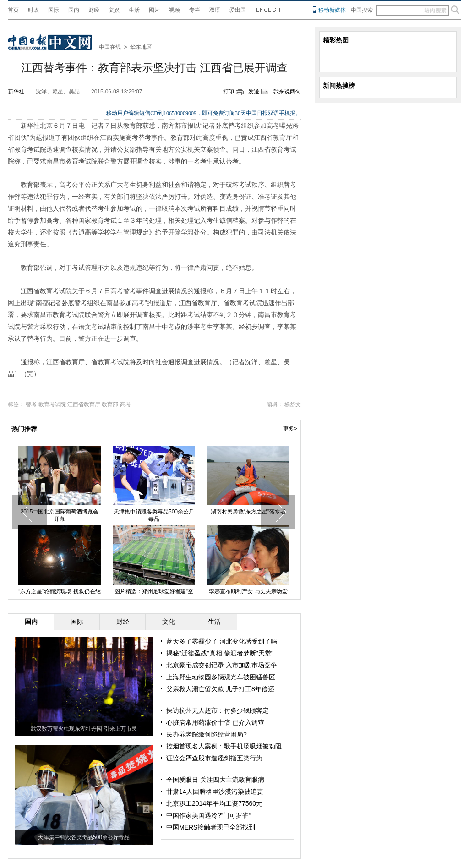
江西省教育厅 (84, 404)
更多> (290, 429)
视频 (175, 10)
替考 (31, 404)
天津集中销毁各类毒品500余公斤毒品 (154, 515)
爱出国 (238, 10)
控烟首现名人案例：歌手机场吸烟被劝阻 (224, 746)
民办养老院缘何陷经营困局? (207, 734)
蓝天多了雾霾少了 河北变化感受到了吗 (222, 641)
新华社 (16, 92)
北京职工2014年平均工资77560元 (214, 803)
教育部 (110, 404)
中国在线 (110, 47)
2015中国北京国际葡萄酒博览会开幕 (60, 515)
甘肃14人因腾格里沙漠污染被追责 (215, 792)
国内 (74, 10)
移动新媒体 (332, 10)
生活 (134, 10)
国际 (54, 10)
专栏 (195, 10)
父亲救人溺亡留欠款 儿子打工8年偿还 (220, 689)
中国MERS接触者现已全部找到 (211, 827)
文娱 (114, 10)
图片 (154, 10)
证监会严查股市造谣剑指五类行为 (214, 758)
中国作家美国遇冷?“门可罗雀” (209, 815)
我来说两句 (287, 92)
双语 (215, 10)
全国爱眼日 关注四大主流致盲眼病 (215, 780)
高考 (125, 404)
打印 (229, 92)
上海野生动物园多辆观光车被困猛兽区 (221, 677)
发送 (254, 92)
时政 (33, 10)
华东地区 (141, 47)
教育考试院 (52, 404)
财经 (94, 10)
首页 (13, 10)
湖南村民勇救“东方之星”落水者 (248, 512)
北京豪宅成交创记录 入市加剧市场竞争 (222, 665)
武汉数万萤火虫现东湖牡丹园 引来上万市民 (84, 729)
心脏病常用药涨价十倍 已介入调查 (215, 722)
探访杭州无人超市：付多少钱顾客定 (218, 710)
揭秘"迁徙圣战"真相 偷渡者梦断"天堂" (220, 653)
